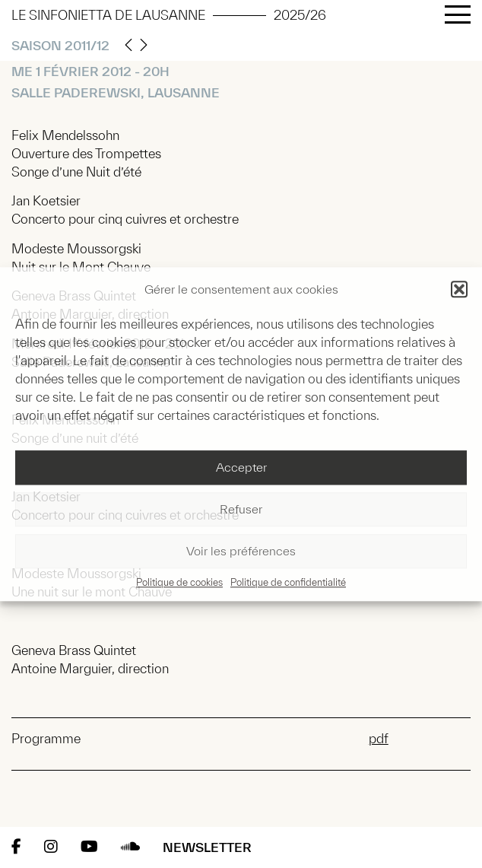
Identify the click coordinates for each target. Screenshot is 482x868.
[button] (459, 289)
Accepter (241, 468)
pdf (379, 738)
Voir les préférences (241, 552)
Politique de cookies (179, 582)
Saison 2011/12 (60, 45)
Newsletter (207, 847)
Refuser (241, 510)
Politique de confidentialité (288, 582)
